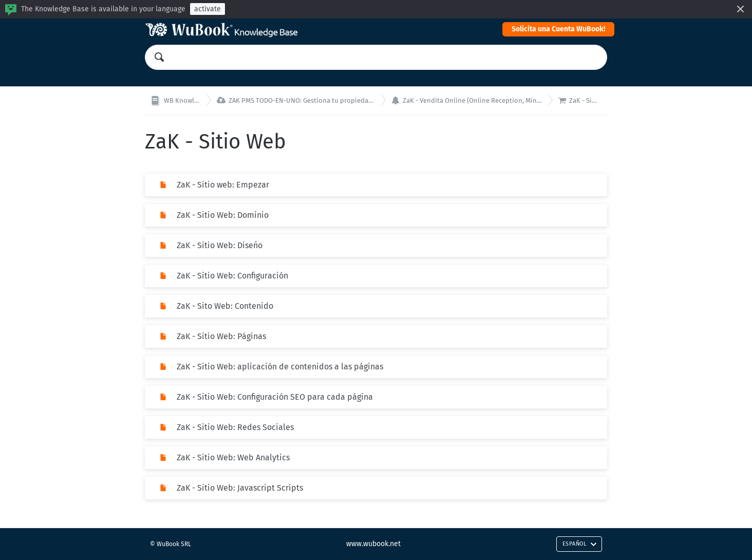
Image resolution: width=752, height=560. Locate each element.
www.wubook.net (373, 544)
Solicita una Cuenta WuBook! (558, 29)
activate (208, 9)
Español (580, 544)
